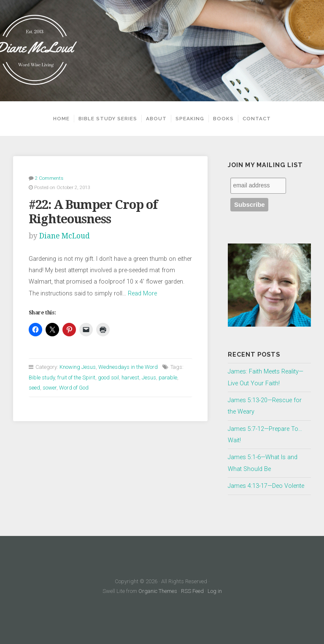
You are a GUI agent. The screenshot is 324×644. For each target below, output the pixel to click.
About (156, 119)
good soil (108, 377)
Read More (142, 294)
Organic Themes (158, 591)
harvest (130, 377)
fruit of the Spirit (76, 377)
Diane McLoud (65, 236)
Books (223, 119)
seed (34, 388)
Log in (215, 591)
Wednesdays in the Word (128, 367)
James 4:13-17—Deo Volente (266, 486)
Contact (257, 119)
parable (168, 377)
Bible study (42, 377)
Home (61, 119)
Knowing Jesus (78, 367)
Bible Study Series (108, 119)
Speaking (190, 119)
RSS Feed (192, 591)
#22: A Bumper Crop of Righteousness (93, 212)
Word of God (74, 388)
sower (50, 388)
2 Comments (49, 178)
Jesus (149, 377)
